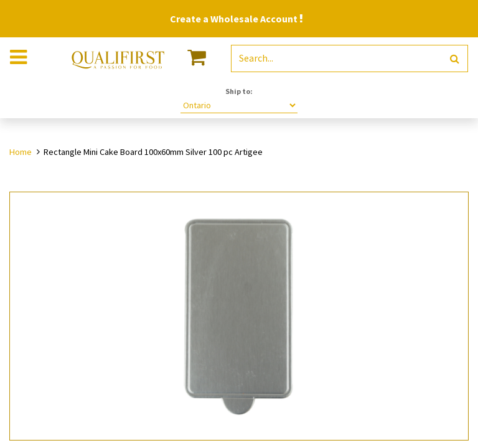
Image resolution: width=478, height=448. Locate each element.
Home (21, 152)
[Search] (455, 59)
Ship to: (239, 91)
